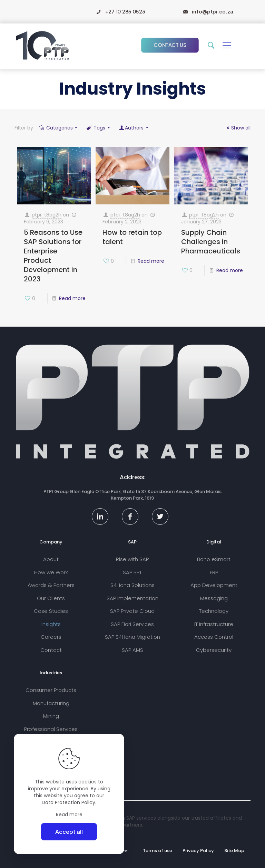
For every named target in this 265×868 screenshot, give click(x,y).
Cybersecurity (214, 650)
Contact (51, 650)
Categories (59, 128)
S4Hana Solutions (132, 585)
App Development (214, 585)
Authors (134, 128)
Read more (72, 298)
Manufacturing (51, 703)
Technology (214, 611)
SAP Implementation (132, 598)
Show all (237, 128)
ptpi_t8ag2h (47, 215)
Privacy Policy (198, 851)
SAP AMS (132, 650)
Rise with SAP (132, 559)
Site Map (234, 851)
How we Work (51, 572)
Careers (51, 637)
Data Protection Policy (68, 802)
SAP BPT (132, 572)
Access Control (214, 637)
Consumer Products (51, 690)
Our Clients (51, 598)
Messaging (214, 598)
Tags (99, 128)
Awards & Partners (51, 585)
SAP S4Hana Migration (132, 637)
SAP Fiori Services (132, 624)
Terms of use (158, 851)
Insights (51, 624)
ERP (214, 572)
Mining (51, 716)
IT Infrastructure (214, 624)
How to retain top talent (132, 237)
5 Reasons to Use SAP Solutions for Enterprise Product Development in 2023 (53, 256)
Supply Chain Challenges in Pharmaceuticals (211, 242)
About (51, 559)
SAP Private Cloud (132, 611)
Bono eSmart (214, 559)
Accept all (69, 832)
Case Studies (51, 611)
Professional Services (51, 729)
